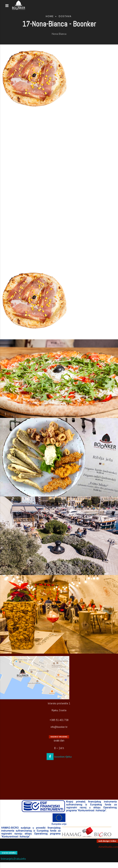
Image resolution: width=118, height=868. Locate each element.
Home (50, 16)
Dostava (65, 16)
